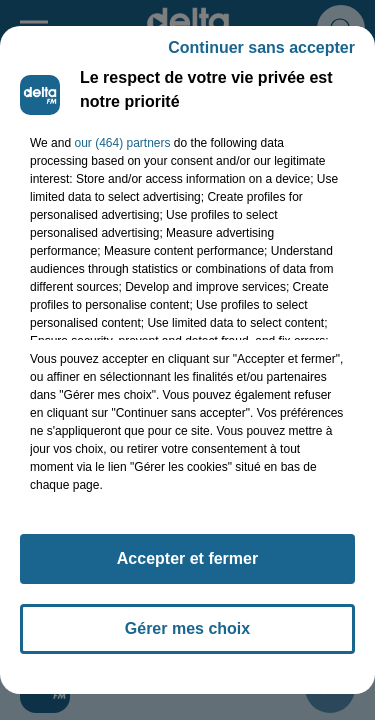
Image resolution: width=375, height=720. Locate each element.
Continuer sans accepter (261, 47)
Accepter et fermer (187, 558)
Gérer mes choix (187, 628)
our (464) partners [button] (122, 143)
